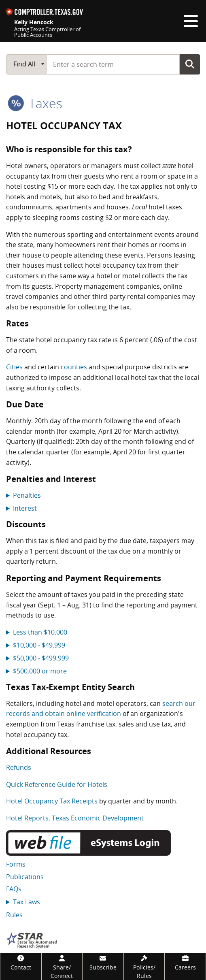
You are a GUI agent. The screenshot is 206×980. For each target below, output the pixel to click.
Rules (14, 915)
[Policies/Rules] (144, 967)
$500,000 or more (40, 671)
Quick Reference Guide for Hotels (57, 784)
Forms (16, 864)
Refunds (19, 767)
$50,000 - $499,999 (41, 658)
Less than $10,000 (40, 632)
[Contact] (21, 962)
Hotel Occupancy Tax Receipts (52, 801)
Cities (14, 367)
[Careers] (185, 962)
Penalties (27, 495)
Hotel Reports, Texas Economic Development (75, 818)
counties (74, 367)
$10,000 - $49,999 (39, 645)
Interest (25, 508)
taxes (35, 103)
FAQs (14, 889)
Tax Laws (27, 902)
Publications (25, 877)
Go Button (190, 64)
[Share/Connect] (62, 967)
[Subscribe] (103, 962)
